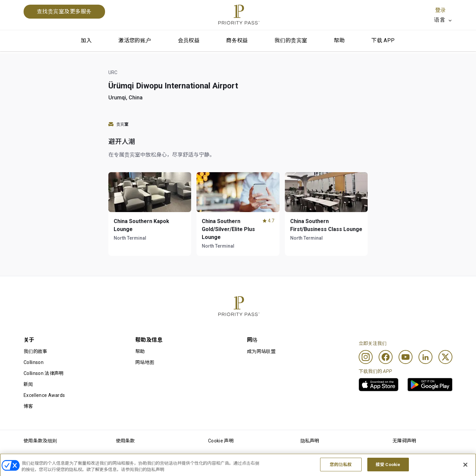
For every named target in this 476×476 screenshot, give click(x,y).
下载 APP (383, 40)
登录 (440, 10)
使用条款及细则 (40, 441)
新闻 (28, 384)
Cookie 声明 (221, 441)
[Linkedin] (425, 357)
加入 (86, 40)
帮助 (339, 40)
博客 (28, 406)
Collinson (34, 362)
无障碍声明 (405, 441)
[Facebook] (386, 357)
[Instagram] (366, 357)
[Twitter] (445, 357)
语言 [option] (440, 20)
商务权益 (237, 40)
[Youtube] (406, 357)
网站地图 (145, 362)
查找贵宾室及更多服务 (64, 11)
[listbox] (443, 20)
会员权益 (189, 40)
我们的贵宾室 (291, 40)
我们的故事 (36, 351)
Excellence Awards (44, 395)
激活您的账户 (135, 40)
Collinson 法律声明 (44, 373)
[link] (379, 385)
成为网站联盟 (261, 351)
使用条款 (125, 441)
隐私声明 (310, 441)
